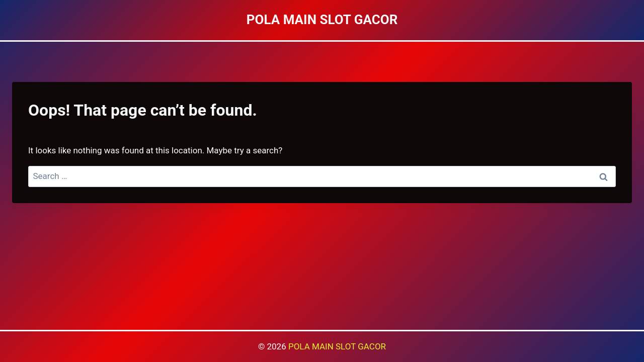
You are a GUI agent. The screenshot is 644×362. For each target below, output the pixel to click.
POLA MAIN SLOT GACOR (337, 346)
